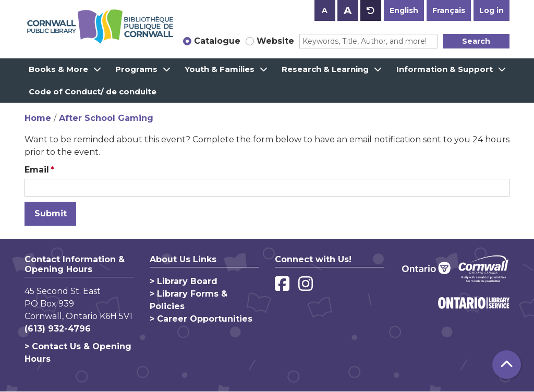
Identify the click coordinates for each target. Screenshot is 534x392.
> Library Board (184, 281)
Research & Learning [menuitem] (325, 69)
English (404, 10)
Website (275, 41)
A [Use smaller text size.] (325, 10)
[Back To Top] (507, 365)
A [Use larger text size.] (348, 10)
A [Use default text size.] (371, 10)
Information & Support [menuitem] (445, 69)
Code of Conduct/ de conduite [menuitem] (93, 91)
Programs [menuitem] (136, 69)
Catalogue (217, 41)
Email (37, 170)
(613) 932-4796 (58, 329)
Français (449, 10)
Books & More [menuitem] (58, 69)
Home (38, 118)
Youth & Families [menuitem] (220, 69)
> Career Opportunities (201, 319)
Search (476, 41)
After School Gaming (106, 118)
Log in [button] (491, 10)
